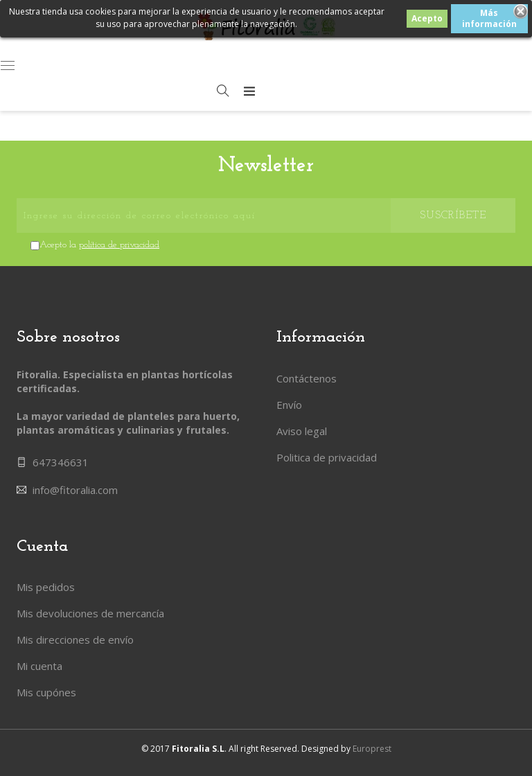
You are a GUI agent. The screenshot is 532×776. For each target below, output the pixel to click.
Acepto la (99, 245)
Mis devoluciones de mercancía (90, 613)
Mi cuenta (39, 666)
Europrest (372, 749)
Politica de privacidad (327, 457)
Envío (289, 405)
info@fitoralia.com (75, 490)
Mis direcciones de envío (75, 640)
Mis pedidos (46, 587)
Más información (489, 18)
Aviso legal (302, 431)
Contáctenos (307, 378)
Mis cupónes (46, 692)
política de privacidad (119, 245)
